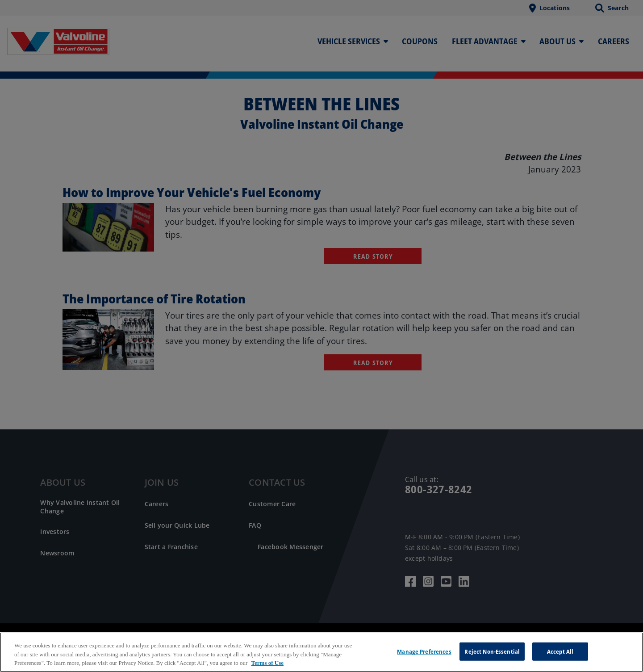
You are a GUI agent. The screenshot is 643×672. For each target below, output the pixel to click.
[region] (321, 652)
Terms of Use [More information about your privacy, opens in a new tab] (267, 663)
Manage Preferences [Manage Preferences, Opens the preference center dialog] (424, 651)
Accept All (560, 651)
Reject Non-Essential (492, 651)
